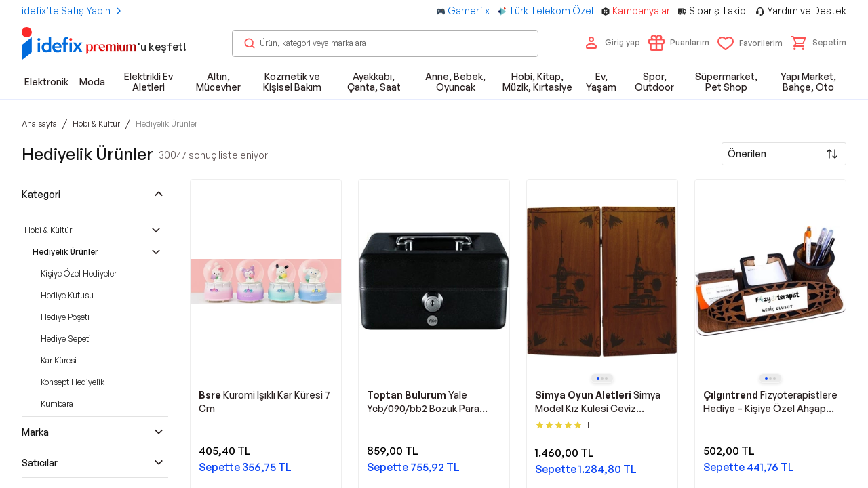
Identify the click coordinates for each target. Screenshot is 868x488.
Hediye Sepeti (66, 339)
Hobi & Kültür (48, 230)
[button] (818, 43)
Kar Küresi (59, 360)
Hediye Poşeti (65, 317)
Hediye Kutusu (67, 295)
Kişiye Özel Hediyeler (79, 273)
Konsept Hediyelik (73, 382)
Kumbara (57, 404)
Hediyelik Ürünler (65, 252)
